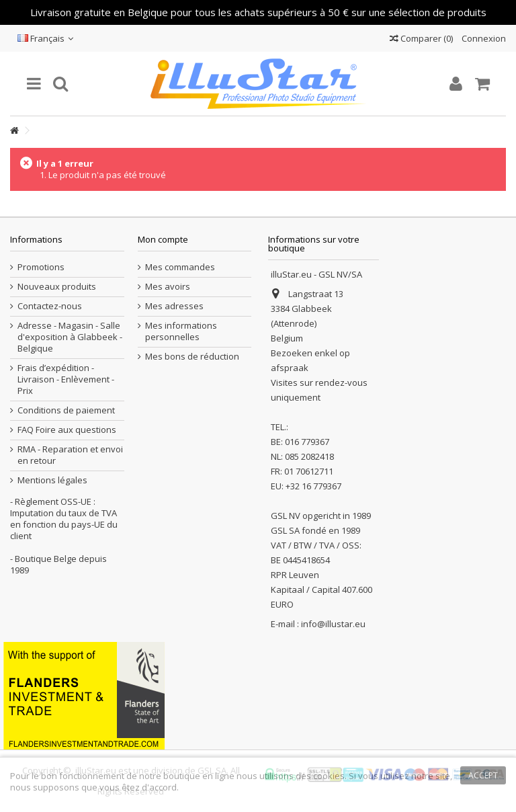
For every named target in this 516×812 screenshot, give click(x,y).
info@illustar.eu (333, 624)
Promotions (41, 267)
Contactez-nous (50, 306)
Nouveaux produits (57, 287)
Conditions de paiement (66, 410)
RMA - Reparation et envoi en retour (70, 455)
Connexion (483, 38)
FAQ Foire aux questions (67, 430)
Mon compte (163, 239)
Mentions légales (52, 480)
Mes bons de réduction (192, 357)
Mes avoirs (168, 287)
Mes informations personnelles (181, 331)
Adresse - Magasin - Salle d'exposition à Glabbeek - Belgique (70, 337)
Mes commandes (180, 267)
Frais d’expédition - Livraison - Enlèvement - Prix (66, 379)
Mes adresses (174, 306)
